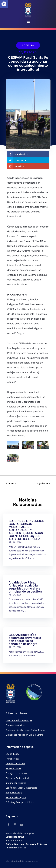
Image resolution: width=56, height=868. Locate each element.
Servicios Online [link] (13, 768)
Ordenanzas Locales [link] (16, 764)
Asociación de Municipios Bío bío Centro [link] (25, 730)
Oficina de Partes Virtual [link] (17, 778)
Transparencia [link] (13, 759)
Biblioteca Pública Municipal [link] (19, 720)
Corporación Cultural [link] (16, 725)
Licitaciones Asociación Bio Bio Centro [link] (24, 735)
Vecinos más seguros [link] (16, 797)
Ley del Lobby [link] (12, 754)
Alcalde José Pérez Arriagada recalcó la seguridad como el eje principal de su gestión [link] (25, 587)
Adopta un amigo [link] (14, 793)
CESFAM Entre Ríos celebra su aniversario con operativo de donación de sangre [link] (25, 639)
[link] (4, 4)
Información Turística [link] (16, 783)
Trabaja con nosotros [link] (16, 773)
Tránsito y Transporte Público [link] (20, 802)
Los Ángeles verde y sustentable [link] (21, 788)
